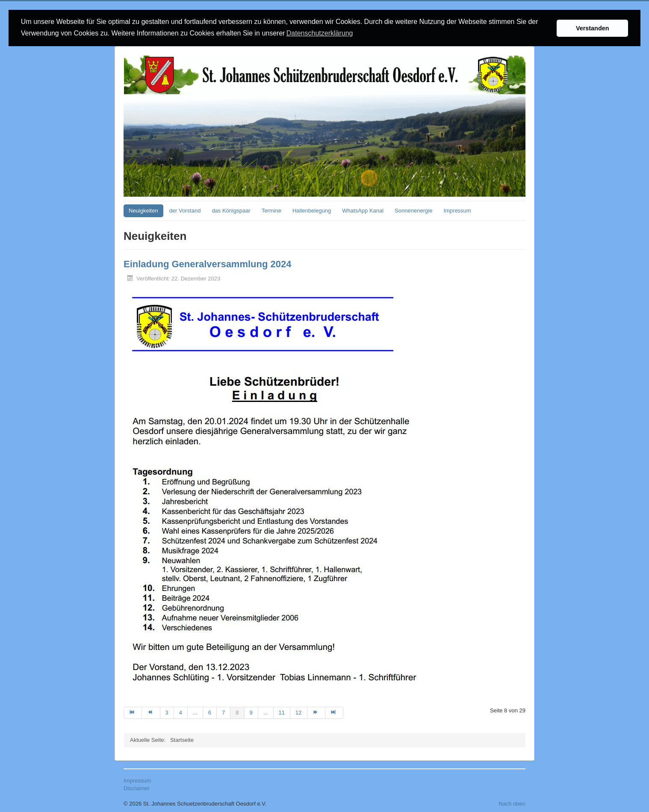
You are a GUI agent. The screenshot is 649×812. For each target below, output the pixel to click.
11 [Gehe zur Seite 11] (282, 712)
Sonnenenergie (413, 210)
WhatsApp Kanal (363, 210)
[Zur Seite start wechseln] (133, 712)
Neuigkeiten (143, 210)
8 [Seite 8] (237, 712)
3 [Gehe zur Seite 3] (167, 712)
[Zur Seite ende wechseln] (334, 712)
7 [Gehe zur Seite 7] (223, 712)
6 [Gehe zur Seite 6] (210, 712)
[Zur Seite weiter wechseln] (316, 712)
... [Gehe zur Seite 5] (195, 712)
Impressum (457, 210)
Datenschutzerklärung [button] (320, 33)
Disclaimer (137, 788)
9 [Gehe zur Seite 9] (251, 712)
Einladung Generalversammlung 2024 (207, 264)
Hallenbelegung (312, 210)
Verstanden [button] (593, 28)
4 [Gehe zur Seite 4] (181, 712)
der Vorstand (185, 210)
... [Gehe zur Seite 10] (266, 712)
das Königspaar (231, 210)
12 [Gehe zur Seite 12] (298, 712)
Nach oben (512, 803)
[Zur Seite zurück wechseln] (151, 712)
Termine (271, 210)
